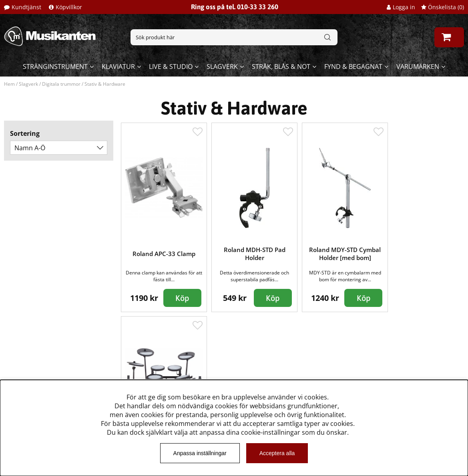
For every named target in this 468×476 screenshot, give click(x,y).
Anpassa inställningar (200, 453)
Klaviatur (118, 67)
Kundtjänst (26, 7)
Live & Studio (171, 67)
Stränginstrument (55, 67)
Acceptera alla (277, 453)
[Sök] (234, 37)
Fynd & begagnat (353, 67)
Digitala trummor (61, 84)
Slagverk (222, 67)
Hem (9, 84)
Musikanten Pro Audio (41, 375)
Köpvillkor (69, 7)
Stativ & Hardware (105, 84)
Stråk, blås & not (281, 67)
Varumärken (418, 67)
